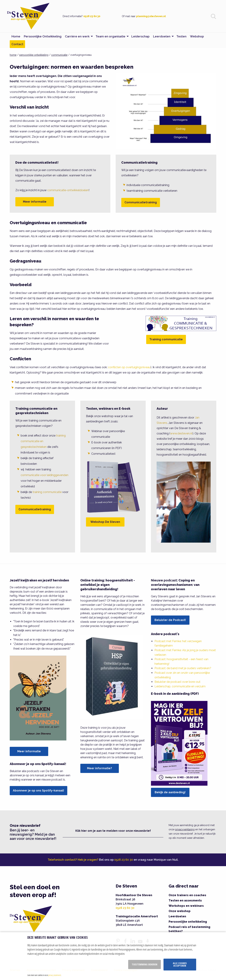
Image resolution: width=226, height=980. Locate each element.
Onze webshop (180, 911)
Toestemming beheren (145, 964)
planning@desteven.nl (151, 16)
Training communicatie (166, 339)
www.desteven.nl (181, 433)
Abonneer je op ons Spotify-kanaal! (38, 791)
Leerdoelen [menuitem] (162, 36)
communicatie (59, 55)
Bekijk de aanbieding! (170, 792)
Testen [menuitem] (181, 36)
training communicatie (47, 492)
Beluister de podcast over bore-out (177, 682)
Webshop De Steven (105, 522)
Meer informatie (35, 202)
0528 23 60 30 (92, 16)
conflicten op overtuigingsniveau (129, 367)
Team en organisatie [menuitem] (110, 36)
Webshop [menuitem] (197, 36)
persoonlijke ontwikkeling (34, 55)
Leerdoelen (177, 916)
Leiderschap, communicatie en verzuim (180, 686)
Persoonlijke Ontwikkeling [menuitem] (43, 36)
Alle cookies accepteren (180, 964)
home (13, 55)
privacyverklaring (185, 829)
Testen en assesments (185, 900)
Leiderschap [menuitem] (140, 36)
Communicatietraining (141, 202)
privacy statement (55, 975)
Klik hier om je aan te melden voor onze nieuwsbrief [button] (113, 831)
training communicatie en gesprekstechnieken (43, 441)
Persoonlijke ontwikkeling (188, 922)
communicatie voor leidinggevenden (44, 475)
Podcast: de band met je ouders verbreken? (183, 668)
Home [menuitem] (16, 36)
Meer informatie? (99, 768)
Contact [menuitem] (17, 44)
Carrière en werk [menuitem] (77, 36)
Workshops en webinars (186, 906)
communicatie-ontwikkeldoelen (68, 190)
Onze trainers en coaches (187, 895)
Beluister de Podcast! (170, 620)
